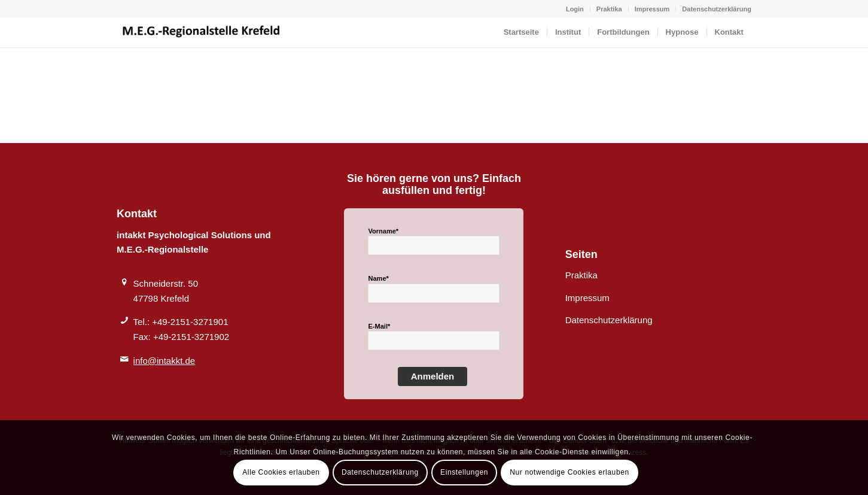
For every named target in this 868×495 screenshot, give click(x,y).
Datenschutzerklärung (717, 9)
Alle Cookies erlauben (281, 472)
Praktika (609, 9)
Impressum (652, 9)
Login (575, 9)
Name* (378, 278)
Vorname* (383, 231)
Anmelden (433, 376)
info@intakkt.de (165, 361)
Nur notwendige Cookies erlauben (569, 472)
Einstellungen (464, 472)
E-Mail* (379, 326)
